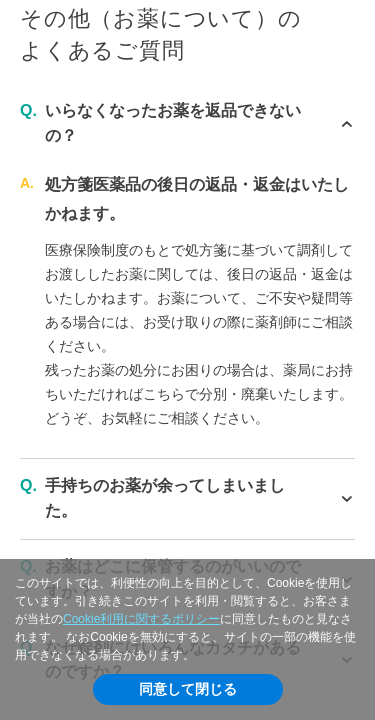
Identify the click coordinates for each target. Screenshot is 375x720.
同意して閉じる (188, 689)
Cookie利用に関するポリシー (141, 619)
